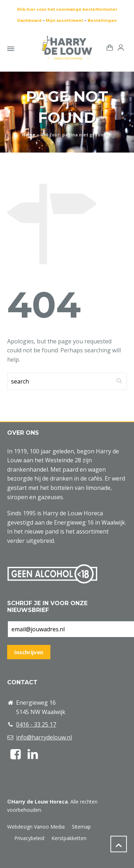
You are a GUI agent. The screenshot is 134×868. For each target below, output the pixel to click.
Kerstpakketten (69, 838)
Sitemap (81, 827)
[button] (9, 859)
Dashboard (29, 20)
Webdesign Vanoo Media (36, 827)
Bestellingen (102, 20)
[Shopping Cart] (108, 47)
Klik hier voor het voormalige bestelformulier (67, 9)
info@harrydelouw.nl (44, 737)
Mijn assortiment (64, 20)
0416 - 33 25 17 (36, 724)
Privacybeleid (29, 838)
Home (29, 135)
